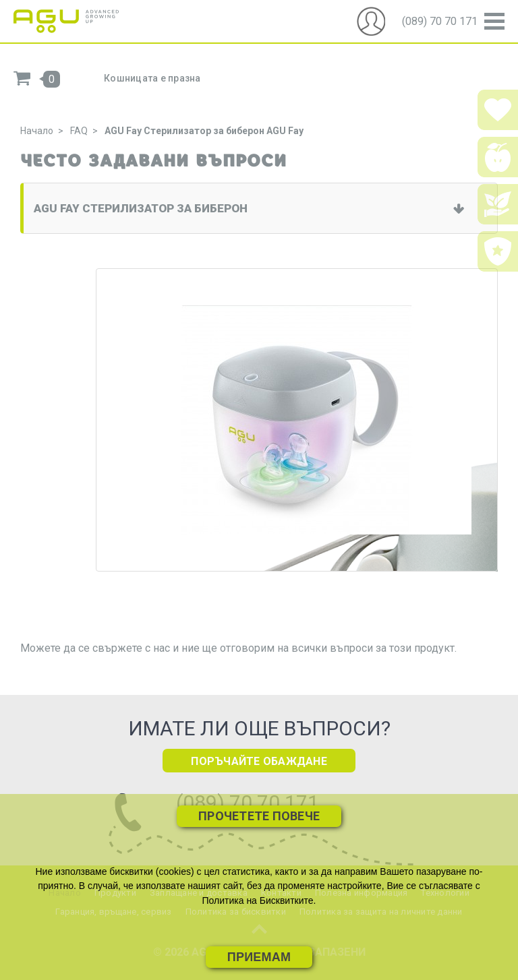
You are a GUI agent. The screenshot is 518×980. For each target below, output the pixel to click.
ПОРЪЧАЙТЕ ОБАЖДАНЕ (259, 761)
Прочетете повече (259, 816)
